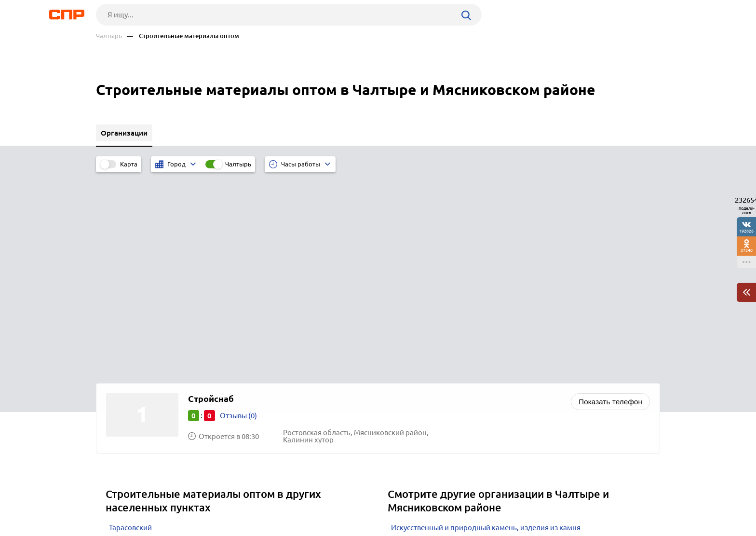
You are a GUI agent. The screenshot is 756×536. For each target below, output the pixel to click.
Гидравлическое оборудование (445, 373)
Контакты (312, 500)
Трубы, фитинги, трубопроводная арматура (465, 349)
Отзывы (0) (238, 213)
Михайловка (130, 361)
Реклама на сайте (242, 500)
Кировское (127, 373)
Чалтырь (109, 36)
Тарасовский (130, 325)
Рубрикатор (114, 500)
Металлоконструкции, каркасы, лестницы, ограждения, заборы (499, 361)
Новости (174, 500)
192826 (746, 231)
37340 (747, 250)
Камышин (126, 337)
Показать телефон (610, 199)
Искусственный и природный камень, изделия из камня (486, 325)
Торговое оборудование (432, 337)
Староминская (134, 349)
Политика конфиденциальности (225, 528)
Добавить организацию (617, 500)
